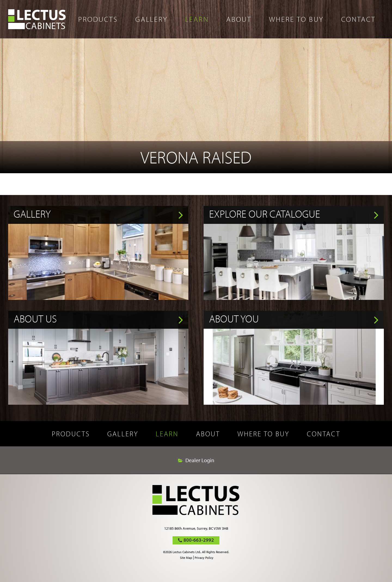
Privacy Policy (204, 558)
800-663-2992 (199, 540)
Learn (197, 19)
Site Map (186, 558)
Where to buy (296, 19)
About (239, 19)
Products (98, 19)
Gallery (151, 19)
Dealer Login (200, 460)
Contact (358, 19)
